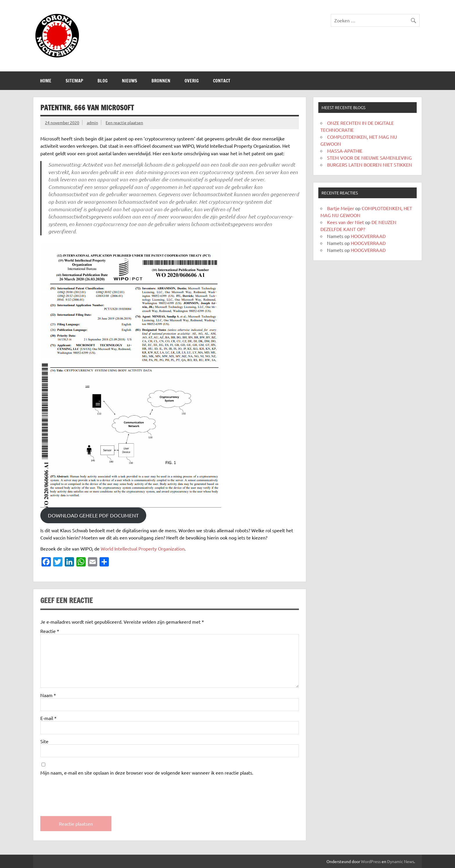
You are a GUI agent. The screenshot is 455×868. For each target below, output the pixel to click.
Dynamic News (401, 861)
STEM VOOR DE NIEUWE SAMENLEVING (369, 158)
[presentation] (84, 791)
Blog (103, 81)
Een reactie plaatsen (124, 122)
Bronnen (161, 81)
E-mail (48, 718)
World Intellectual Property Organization (143, 548)
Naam (48, 695)
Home (46, 81)
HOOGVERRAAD (368, 236)
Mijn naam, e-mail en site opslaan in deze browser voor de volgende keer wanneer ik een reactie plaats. (147, 773)
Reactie (50, 631)
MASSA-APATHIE (345, 151)
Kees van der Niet (345, 222)
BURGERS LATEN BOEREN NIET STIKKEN (370, 165)
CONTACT (222, 81)
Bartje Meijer (341, 208)
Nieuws (130, 81)
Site (44, 741)
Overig (192, 81)
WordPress (371, 861)
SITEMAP (74, 81)
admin (92, 122)
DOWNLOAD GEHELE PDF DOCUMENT (93, 515)
